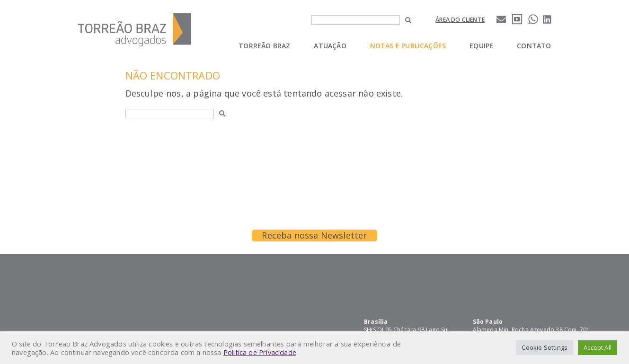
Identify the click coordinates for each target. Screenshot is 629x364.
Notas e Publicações (408, 46)
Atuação (330, 46)
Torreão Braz (264, 46)
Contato (534, 46)
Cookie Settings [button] (545, 347)
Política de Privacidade (260, 352)
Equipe (481, 46)
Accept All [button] (598, 347)
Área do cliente (460, 20)
